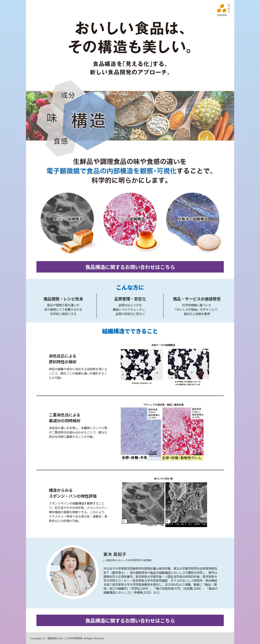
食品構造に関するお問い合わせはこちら (130, 267)
